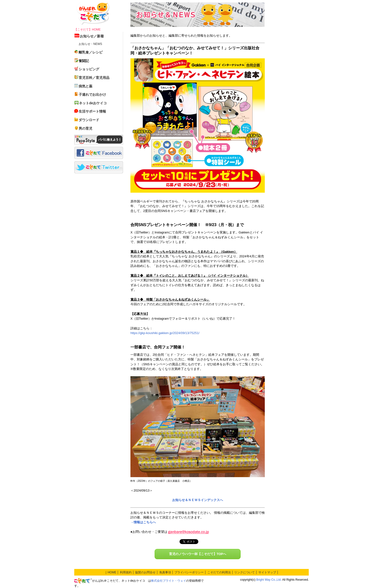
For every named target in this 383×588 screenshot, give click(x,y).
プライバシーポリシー (189, 572)
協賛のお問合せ (145, 572)
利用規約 (126, 572)
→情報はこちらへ (143, 522)
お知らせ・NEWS (90, 44)
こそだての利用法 (219, 572)
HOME (112, 572)
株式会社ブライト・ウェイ (169, 581)
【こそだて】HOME (87, 30)
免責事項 (165, 572)
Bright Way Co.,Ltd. (269, 580)
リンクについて (245, 572)
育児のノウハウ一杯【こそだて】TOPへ (198, 554)
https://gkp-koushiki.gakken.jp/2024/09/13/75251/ (165, 333)
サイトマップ (267, 572)
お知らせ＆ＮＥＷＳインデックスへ (198, 500)
